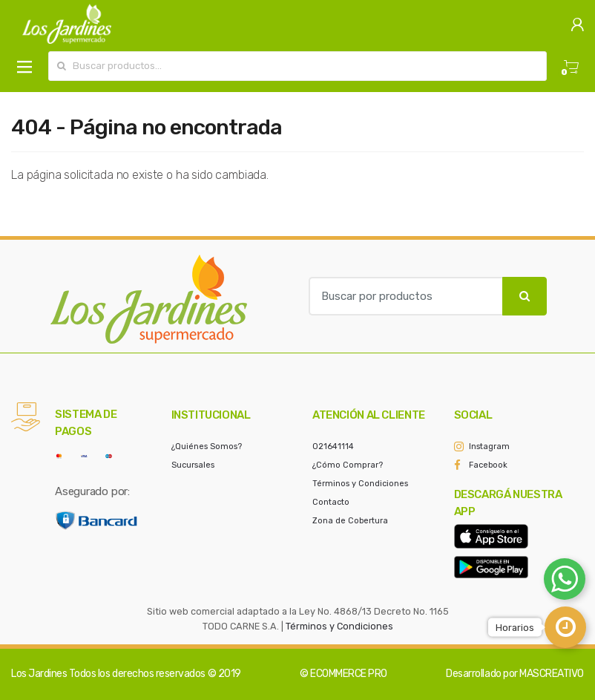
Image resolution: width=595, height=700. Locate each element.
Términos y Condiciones (360, 484)
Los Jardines (39, 674)
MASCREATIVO (552, 674)
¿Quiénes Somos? (207, 447)
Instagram (489, 447)
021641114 (333, 447)
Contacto (331, 502)
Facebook (488, 465)
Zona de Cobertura (350, 521)
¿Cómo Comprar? (348, 465)
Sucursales (193, 465)
